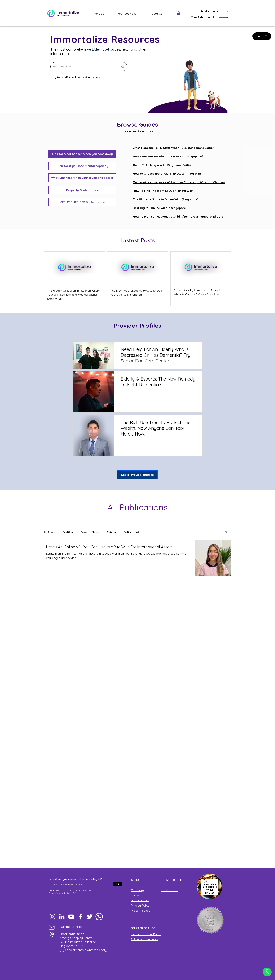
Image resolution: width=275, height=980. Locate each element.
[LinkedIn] (62, 917)
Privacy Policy (72, 893)
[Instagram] (52, 917)
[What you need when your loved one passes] (82, 178)
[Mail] (52, 927)
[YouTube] (71, 917)
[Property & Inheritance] (82, 190)
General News (90, 532)
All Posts (49, 532)
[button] (99, 14)
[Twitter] (90, 917)
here (98, 77)
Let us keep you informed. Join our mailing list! (75, 879)
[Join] (118, 884)
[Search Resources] (83, 67)
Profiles (68, 532)
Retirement (131, 532)
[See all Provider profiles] (137, 475)
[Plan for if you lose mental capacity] (82, 166)
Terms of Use (55, 893)
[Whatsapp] (99, 917)
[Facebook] (80, 917)
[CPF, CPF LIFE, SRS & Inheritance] (82, 202)
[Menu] (262, 36)
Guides (111, 532)
